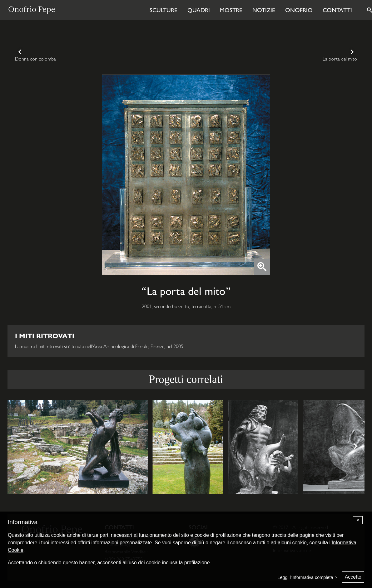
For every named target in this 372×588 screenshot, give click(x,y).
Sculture (164, 10)
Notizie (264, 10)
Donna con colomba (35, 59)
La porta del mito (340, 59)
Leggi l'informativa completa (305, 577)
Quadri (199, 10)
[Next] (355, 447)
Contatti (337, 10)
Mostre (231, 10)
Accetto (353, 577)
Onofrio (299, 10)
